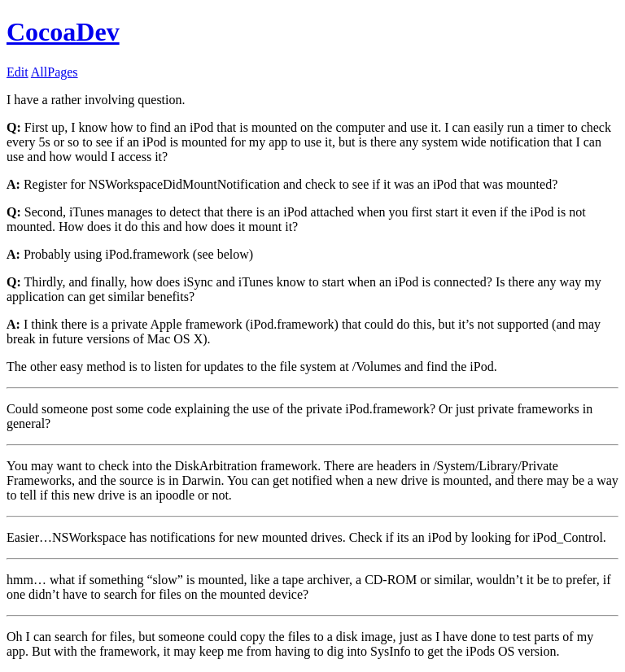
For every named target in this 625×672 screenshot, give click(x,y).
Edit (17, 72)
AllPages (55, 72)
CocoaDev (63, 32)
